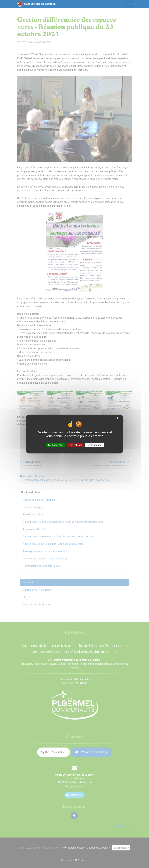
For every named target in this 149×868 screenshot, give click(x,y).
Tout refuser (75, 445)
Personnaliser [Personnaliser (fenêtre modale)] (95, 445)
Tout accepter (56, 445)
